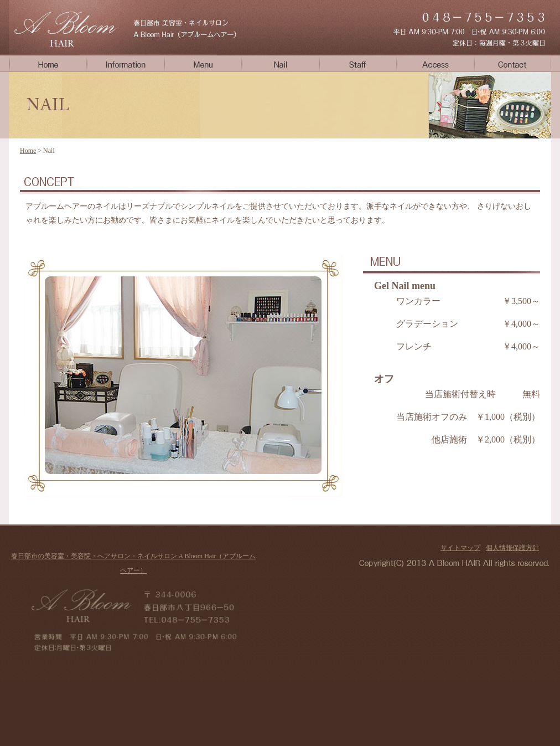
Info (125, 63)
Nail (280, 63)
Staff (357, 63)
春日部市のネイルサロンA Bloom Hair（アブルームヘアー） (64, 27)
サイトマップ (460, 548)
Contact (512, 63)
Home (48, 63)
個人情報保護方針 (512, 548)
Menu (203, 63)
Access (435, 63)
